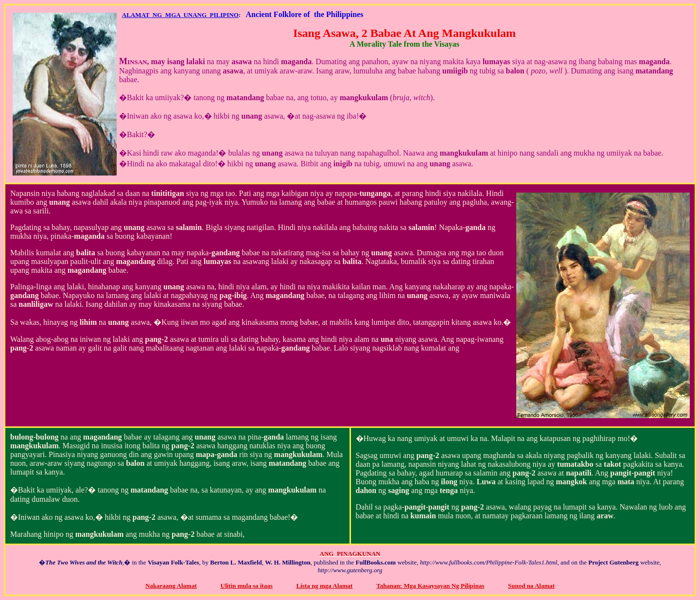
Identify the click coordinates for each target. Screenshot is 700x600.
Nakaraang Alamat (171, 586)
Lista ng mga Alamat (325, 586)
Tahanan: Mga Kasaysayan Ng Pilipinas (430, 586)
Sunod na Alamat (531, 586)
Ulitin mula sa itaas (247, 586)
